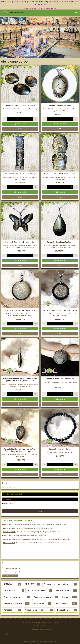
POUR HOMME (63, 591)
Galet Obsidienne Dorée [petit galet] (20, 105)
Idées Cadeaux (61, 603)
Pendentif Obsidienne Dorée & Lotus (20, 310)
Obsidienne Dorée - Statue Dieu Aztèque (20, 174)
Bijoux (65, 597)
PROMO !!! (29, 584)
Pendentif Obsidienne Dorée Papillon (20, 242)
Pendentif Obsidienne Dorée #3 (60, 242)
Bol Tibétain (39, 603)
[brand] (13, 13)
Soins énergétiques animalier (57, 584)
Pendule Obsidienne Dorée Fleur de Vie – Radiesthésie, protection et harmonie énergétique (20, 450)
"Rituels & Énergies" (35, 610)
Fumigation (62, 610)
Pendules (8, 610)
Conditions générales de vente (46, 641)
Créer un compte (6, 507)
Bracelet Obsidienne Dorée (60, 449)
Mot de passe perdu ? (17, 507)
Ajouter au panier (20, 124)
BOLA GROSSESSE (37, 591)
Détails (20, 129)
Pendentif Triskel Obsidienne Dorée (60, 379)
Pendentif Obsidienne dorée (60, 105)
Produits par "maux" (13, 597)
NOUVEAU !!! (9, 584)
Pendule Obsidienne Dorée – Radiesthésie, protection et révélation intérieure (20, 380)
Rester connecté (10, 503)
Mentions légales (30, 641)
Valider (40, 511)
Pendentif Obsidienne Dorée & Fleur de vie (60, 310)
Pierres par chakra (42, 597)
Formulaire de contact (10, 576)
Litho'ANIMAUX (11, 591)
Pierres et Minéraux (13, 603)
